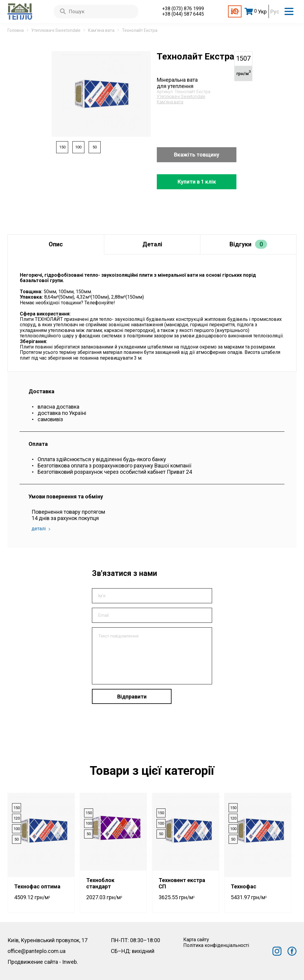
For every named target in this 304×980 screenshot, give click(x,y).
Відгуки (248, 244)
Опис (56, 244)
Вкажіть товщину (197, 155)
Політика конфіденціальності (216, 945)
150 (62, 147)
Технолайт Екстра (140, 30)
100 (79, 147)
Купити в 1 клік (197, 182)
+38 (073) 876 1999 (183, 9)
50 (95, 147)
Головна (16, 30)
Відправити (132, 697)
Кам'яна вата (101, 30)
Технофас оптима (37, 886)
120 (17, 818)
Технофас (243, 886)
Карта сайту (196, 940)
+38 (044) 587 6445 (183, 14)
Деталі (152, 244)
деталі (41, 529)
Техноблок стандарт (100, 883)
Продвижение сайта (33, 962)
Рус (275, 12)
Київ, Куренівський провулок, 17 (47, 940)
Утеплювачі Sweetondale (56, 30)
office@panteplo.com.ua (36, 951)
